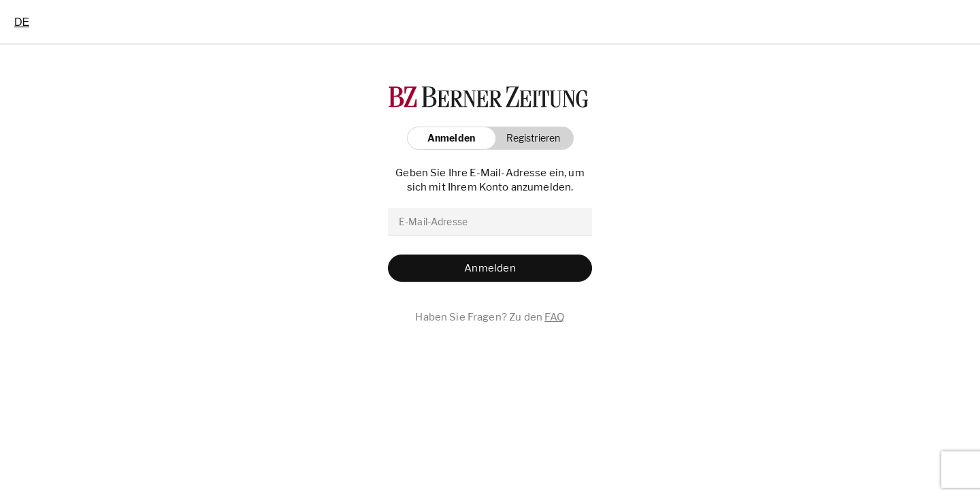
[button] (530, 138)
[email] (490, 222)
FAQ (554, 317)
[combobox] (22, 22)
